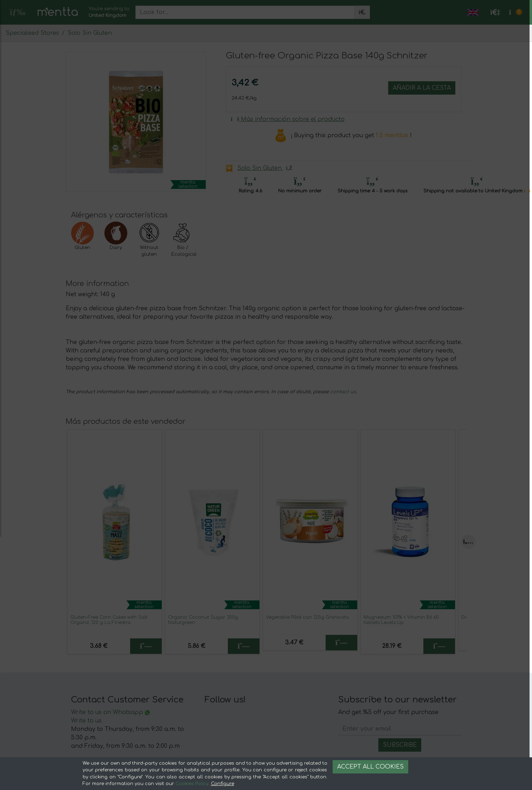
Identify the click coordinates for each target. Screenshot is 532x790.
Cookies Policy (192, 784)
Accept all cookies (370, 767)
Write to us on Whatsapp (110, 712)
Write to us (86, 721)
